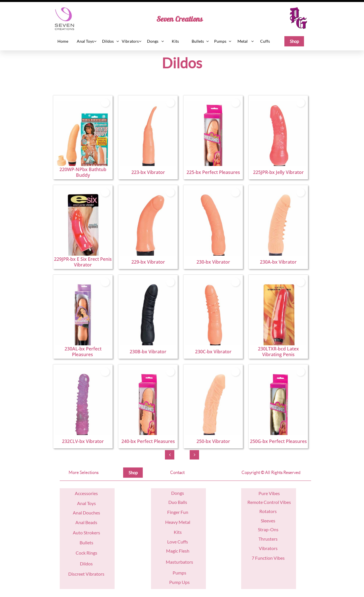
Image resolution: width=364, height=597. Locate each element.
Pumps (179, 573)
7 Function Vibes (268, 558)
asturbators (182, 562)
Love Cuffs (178, 542)
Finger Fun (178, 512)
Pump (175, 582)
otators (269, 511)
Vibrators (268, 548)
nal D (81, 513)
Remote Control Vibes (269, 502)
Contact (177, 472)
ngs (181, 493)
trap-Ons (269, 529)
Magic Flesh (178, 551)
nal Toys (88, 503)
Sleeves (268, 521)
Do (174, 493)
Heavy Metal (178, 522)
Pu (261, 493)
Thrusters (268, 539)
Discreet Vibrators (86, 574)
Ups (185, 582)
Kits (178, 532)
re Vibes (272, 493)
